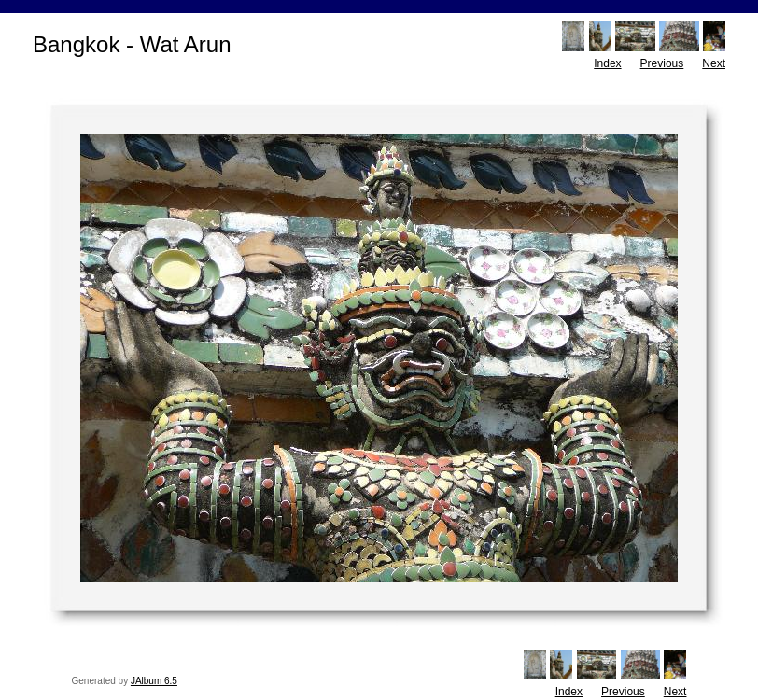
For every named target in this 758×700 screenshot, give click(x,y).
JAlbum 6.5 (154, 681)
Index (607, 63)
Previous (662, 63)
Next (714, 63)
